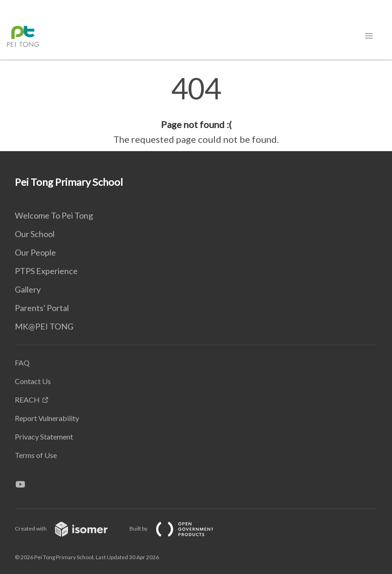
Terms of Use (36, 455)
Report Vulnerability (47, 418)
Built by (179, 528)
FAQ (22, 363)
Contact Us (33, 381)
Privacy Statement (44, 437)
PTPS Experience (46, 271)
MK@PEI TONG (44, 326)
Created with (69, 528)
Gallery (28, 289)
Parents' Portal (42, 308)
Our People (35, 252)
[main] (196, 110)
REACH (27, 400)
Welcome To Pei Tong (54, 215)
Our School (35, 234)
